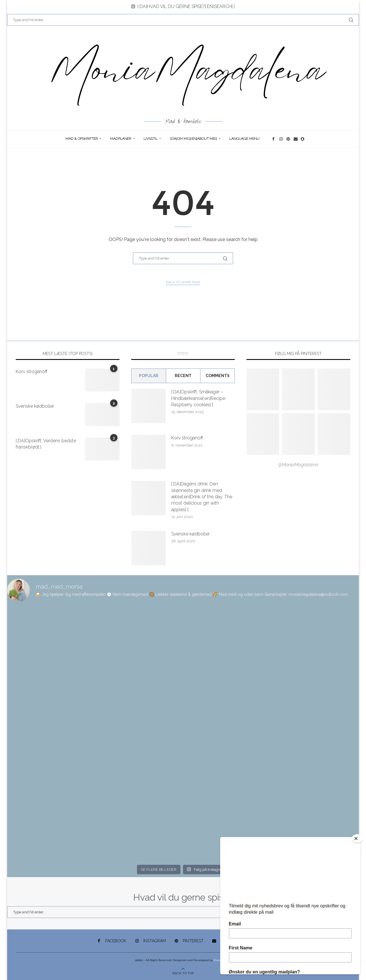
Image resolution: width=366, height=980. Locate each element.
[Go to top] (183, 973)
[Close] (357, 838)
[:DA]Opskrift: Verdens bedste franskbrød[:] (46, 444)
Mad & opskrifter (82, 139)
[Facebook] (274, 139)
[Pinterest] (289, 139)
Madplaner (121, 139)
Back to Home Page (183, 282)
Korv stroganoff (32, 372)
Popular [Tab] (149, 376)
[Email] (296, 139)
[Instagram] (282, 139)
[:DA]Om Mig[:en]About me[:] (193, 139)
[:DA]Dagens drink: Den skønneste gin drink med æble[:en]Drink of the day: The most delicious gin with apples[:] (202, 497)
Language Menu (244, 139)
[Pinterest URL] (263, 389)
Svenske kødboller (35, 406)
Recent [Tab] (183, 376)
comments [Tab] (218, 376)
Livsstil (151, 139)
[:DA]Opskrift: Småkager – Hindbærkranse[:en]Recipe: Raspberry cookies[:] (199, 398)
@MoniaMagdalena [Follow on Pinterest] (298, 465)
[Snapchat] (303, 139)
